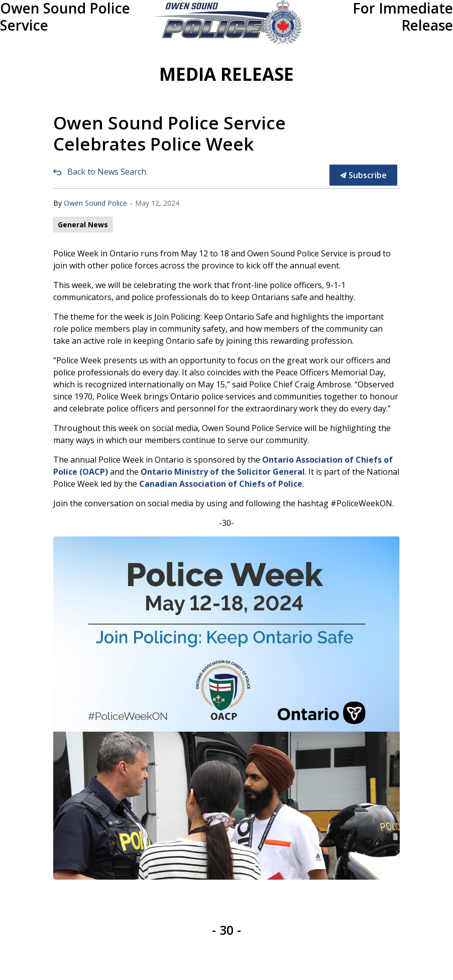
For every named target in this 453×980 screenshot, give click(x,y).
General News (83, 225)
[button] (227, 22)
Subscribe (363, 175)
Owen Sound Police (95, 203)
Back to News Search (107, 172)
